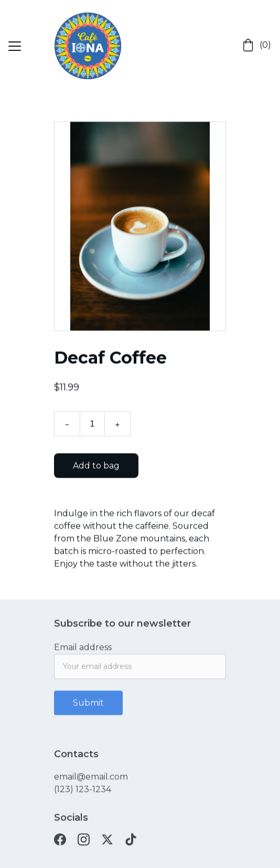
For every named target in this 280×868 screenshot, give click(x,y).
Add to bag (96, 468)
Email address (83, 651)
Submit (88, 706)
